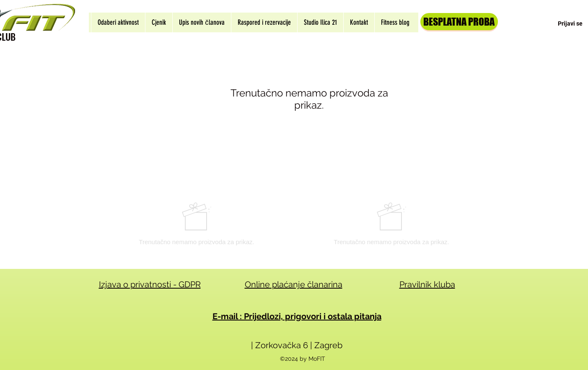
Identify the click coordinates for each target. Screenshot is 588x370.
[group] (294, 224)
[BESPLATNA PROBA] (459, 22)
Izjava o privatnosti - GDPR (150, 284)
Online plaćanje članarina (294, 284)
